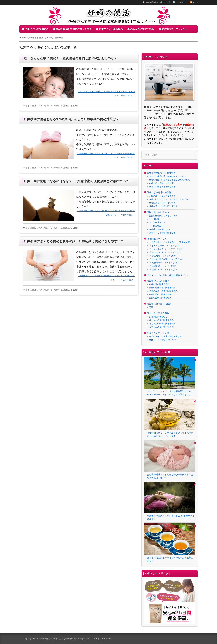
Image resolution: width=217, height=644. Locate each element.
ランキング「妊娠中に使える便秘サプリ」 (168, 275)
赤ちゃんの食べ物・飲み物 (161, 327)
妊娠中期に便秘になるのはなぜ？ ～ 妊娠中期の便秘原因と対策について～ (78, 181)
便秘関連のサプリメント (159, 239)
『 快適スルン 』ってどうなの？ (164, 270)
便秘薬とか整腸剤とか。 (160, 229)
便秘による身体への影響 (159, 192)
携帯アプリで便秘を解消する (162, 233)
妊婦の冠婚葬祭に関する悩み (162, 288)
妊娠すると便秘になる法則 (66, 106)
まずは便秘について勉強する (39, 106)
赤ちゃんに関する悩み (142, 29)
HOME (23, 38)
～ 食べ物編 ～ (157, 222)
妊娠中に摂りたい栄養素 (159, 304)
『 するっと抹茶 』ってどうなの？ (165, 246)
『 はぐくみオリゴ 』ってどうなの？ (166, 249)
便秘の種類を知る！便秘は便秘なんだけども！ (171, 180)
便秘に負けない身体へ (158, 212)
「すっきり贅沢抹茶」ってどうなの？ (166, 259)
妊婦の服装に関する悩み (160, 298)
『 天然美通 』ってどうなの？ (163, 266)
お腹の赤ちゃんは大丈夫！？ (162, 196)
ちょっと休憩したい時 (158, 333)
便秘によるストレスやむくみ (162, 203)
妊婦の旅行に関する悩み (160, 294)
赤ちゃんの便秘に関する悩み (162, 324)
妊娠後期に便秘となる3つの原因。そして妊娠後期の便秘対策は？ (72, 119)
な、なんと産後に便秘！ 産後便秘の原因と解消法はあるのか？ (71, 58)
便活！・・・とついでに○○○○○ (163, 340)
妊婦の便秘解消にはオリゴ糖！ (163, 216)
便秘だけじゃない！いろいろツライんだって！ (171, 199)
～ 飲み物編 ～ (157, 226)
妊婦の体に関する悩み (159, 284)
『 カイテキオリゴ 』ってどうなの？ (166, 252)
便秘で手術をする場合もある (162, 187)
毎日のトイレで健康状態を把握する (165, 336)
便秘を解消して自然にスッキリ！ (74, 29)
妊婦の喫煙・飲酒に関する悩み (163, 291)
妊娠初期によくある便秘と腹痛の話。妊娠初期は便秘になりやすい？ (74, 241)
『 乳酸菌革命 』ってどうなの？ (164, 263)
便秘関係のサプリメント (174, 29)
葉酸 (151, 307)
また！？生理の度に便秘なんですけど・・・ (170, 176)
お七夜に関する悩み (158, 317)
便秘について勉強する (37, 29)
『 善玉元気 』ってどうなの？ (163, 256)
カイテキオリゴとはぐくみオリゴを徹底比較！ (171, 242)
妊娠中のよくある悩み (111, 29)
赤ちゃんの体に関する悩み (161, 320)
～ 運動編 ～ (156, 219)
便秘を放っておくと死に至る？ (163, 206)
